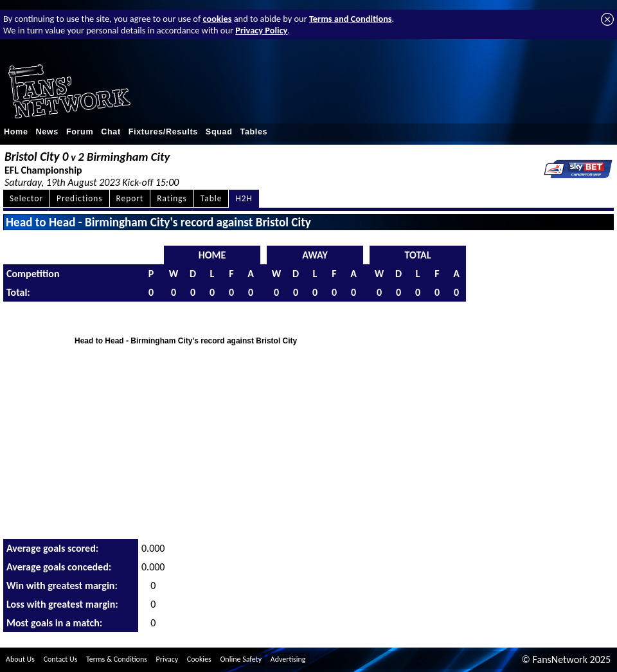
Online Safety (241, 659)
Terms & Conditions (117, 659)
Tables (254, 132)
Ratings (172, 198)
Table (211, 198)
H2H (244, 198)
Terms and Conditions (351, 19)
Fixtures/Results (163, 132)
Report (130, 198)
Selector (26, 198)
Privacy (167, 659)
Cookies (199, 659)
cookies (218, 19)
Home (16, 132)
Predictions (79, 198)
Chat (111, 132)
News (47, 132)
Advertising (288, 659)
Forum (80, 132)
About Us (20, 659)
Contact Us (61, 659)
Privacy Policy (261, 30)
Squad (219, 132)
